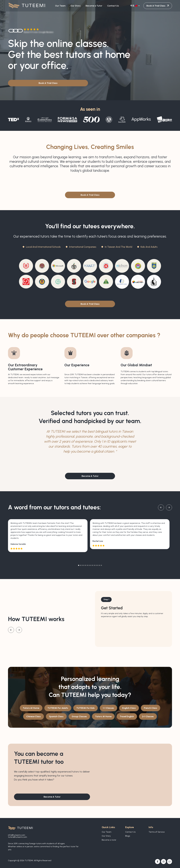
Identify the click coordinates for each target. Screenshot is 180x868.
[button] (135, 6)
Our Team (107, 832)
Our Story (106, 836)
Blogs (128, 836)
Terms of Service (157, 832)
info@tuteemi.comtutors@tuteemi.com (17, 836)
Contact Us (130, 832)
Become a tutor (109, 840)
